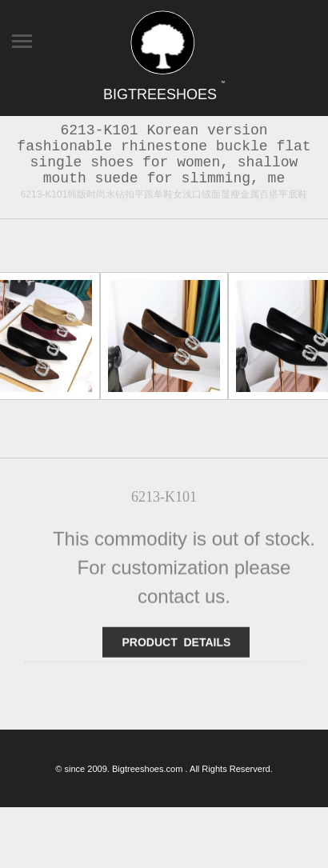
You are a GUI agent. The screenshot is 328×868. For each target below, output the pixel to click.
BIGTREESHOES (164, 94)
